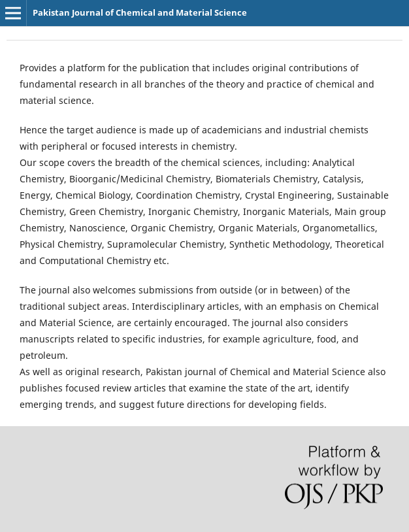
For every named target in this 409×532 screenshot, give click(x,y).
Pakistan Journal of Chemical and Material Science (140, 12)
